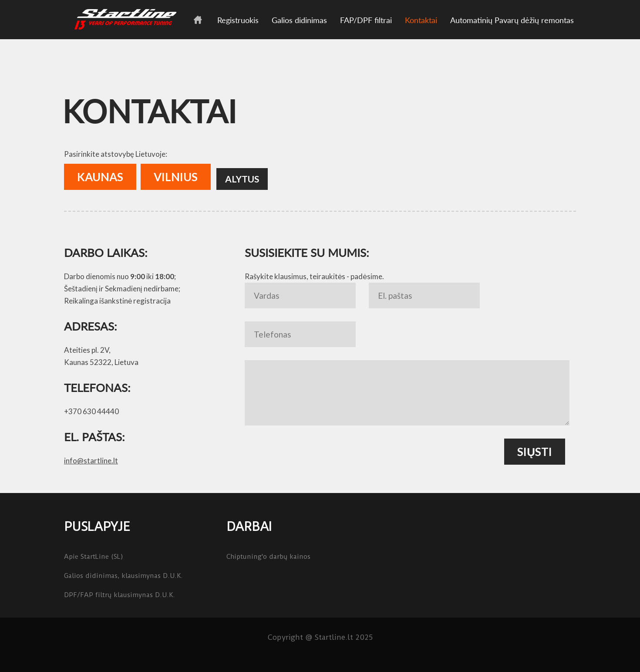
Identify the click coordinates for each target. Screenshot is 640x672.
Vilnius (176, 177)
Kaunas (100, 177)
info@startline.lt (91, 461)
